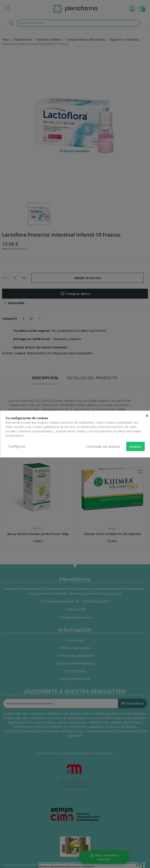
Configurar (17, 446)
